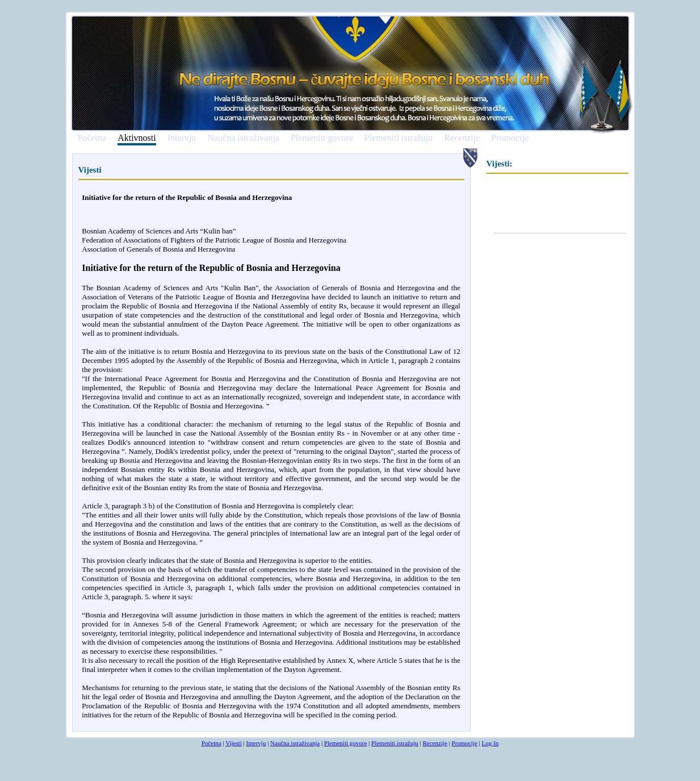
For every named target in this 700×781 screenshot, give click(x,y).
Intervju (182, 138)
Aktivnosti (137, 138)
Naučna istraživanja (243, 138)
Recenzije (462, 138)
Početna (92, 138)
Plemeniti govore (322, 138)
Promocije (510, 138)
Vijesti (234, 743)
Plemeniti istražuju (399, 138)
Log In (491, 743)
